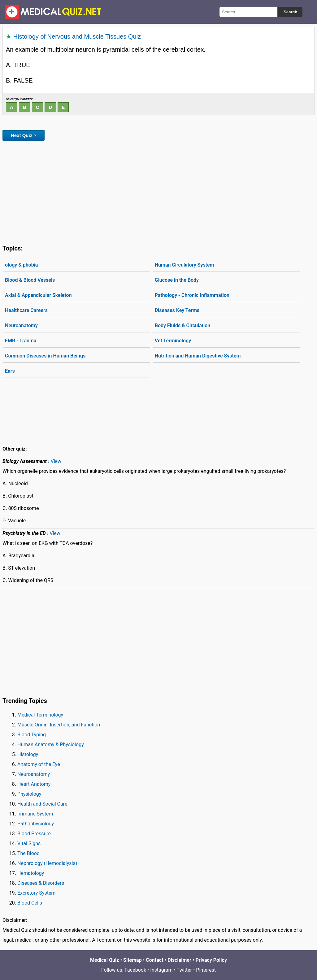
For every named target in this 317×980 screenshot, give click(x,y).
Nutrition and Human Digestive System (198, 356)
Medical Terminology (40, 715)
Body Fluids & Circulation (183, 325)
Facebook (135, 970)
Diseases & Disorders (41, 883)
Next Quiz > (24, 135)
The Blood (28, 853)
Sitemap (132, 960)
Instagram (161, 970)
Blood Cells (30, 903)
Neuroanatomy (21, 325)
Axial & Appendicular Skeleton (38, 295)
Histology (28, 754)
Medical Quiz (104, 960)
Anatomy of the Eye (39, 764)
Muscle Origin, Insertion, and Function (59, 725)
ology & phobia (21, 265)
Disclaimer (179, 960)
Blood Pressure (34, 834)
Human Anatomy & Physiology (51, 745)
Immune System (35, 814)
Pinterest (206, 970)
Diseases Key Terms (177, 310)
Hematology (31, 873)
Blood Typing (32, 735)
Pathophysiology (36, 824)
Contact (154, 960)
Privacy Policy (211, 960)
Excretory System (36, 893)
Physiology (29, 794)
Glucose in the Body (177, 280)
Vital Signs (29, 843)
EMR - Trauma (21, 341)
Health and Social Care (42, 804)
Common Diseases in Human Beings (45, 356)
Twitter (184, 970)
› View (55, 461)
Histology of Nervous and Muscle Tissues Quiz (77, 36)
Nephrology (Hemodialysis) (47, 863)
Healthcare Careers (26, 310)
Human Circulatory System (185, 265)
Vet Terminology (173, 341)
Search (290, 12)
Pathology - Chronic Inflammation (192, 295)
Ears (10, 371)
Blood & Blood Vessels (30, 280)
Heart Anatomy (34, 784)
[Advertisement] (158, 191)
